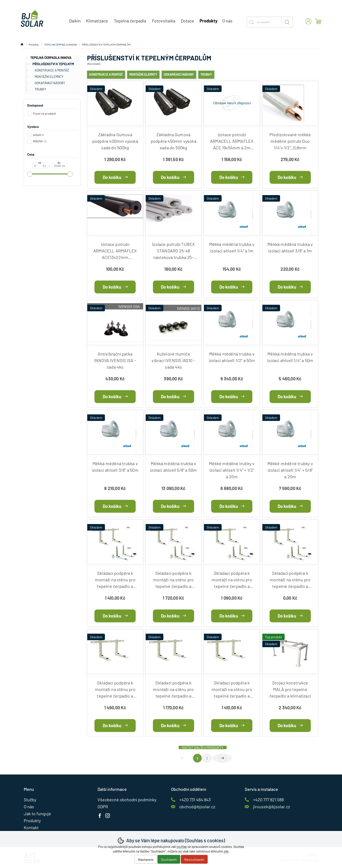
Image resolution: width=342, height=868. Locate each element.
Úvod (22, 44)
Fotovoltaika (164, 21)
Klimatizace (97, 21)
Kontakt (31, 827)
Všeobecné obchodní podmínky (127, 800)
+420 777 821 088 (268, 800)
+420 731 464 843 (195, 800)
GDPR (103, 807)
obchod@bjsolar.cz (197, 807)
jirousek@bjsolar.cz (272, 807)
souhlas (182, 847)
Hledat (287, 22)
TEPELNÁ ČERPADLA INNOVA (51, 58)
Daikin (75, 21)
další (222, 758)
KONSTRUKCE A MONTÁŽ (52, 70)
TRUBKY (40, 89)
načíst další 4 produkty (203, 747)
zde (226, 851)
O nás (227, 21)
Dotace (187, 21)
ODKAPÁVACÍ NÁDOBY (50, 83)
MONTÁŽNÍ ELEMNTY (49, 77)
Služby (30, 800)
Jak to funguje (37, 814)
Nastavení (146, 859)
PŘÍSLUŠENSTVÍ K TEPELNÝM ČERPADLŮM (50, 65)
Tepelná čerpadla (130, 21)
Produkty (34, 44)
